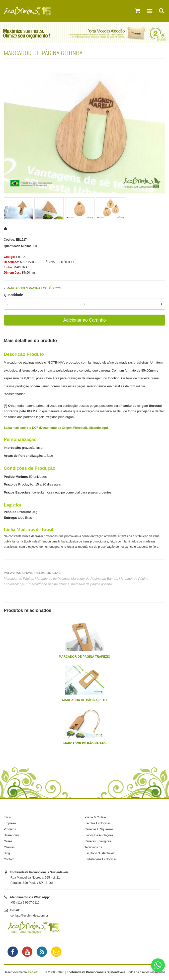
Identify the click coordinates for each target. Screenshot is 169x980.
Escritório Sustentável (99, 853)
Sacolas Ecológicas (98, 823)
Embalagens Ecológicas (101, 859)
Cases (8, 841)
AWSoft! (33, 972)
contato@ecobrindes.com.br (29, 916)
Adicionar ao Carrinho (84, 320)
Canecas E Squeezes (99, 829)
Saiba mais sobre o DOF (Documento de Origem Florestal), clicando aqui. (56, 428)
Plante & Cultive (95, 817)
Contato (9, 859)
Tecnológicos (93, 847)
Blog (7, 853)
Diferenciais (12, 835)
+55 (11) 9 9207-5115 (25, 903)
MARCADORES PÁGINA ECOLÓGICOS (34, 288)
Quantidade (13, 295)
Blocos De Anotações (99, 835)
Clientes (9, 847)
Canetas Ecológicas (98, 841)
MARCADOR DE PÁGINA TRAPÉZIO (85, 657)
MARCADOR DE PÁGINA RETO (84, 700)
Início (7, 817)
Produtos (10, 829)
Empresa (10, 823)
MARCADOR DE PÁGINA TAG (85, 743)
